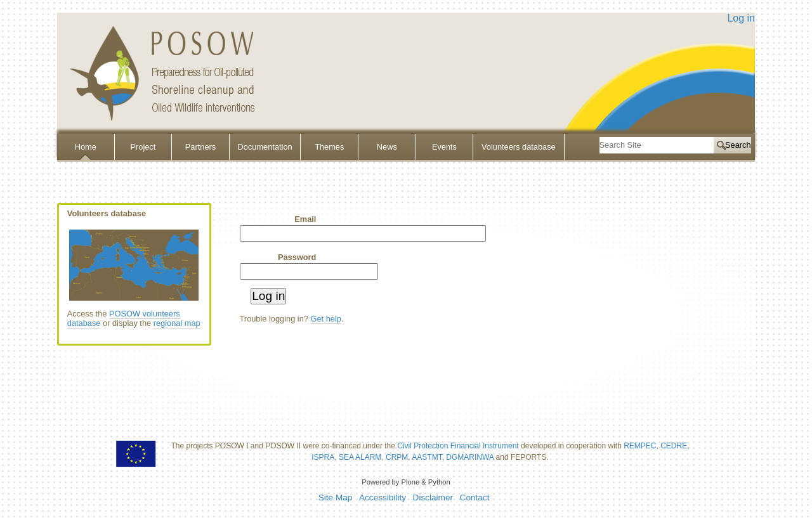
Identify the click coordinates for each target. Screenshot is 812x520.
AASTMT (427, 457)
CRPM (397, 457)
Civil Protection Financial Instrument (458, 446)
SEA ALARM (360, 457)
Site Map (336, 497)
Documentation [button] (265, 147)
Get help (325, 319)
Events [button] (444, 147)
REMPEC (640, 446)
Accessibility (383, 497)
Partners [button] (200, 147)
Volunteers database (519, 147)
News (387, 147)
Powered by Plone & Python (406, 482)
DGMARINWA (470, 457)
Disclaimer (433, 497)
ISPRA (323, 457)
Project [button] (143, 147)
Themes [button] (329, 147)
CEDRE (674, 446)
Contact (475, 497)
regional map (177, 323)
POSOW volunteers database (124, 318)
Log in (741, 18)
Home (86, 147)
